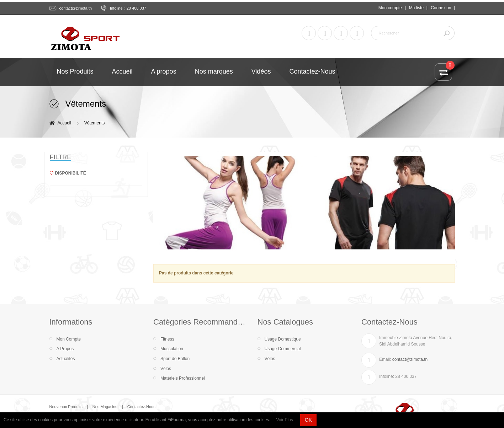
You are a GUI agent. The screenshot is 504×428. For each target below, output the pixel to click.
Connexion (441, 8)
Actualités (66, 359)
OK (308, 420)
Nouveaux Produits (66, 407)
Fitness (167, 339)
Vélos (166, 369)
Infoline (116, 8)
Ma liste (416, 8)
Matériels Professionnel (183, 378)
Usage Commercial (283, 349)
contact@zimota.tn (76, 8)
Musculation (172, 349)
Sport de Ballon (175, 359)
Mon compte (390, 8)
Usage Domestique (283, 339)
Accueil (65, 123)
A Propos (65, 349)
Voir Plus (284, 420)
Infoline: (387, 376)
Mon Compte (69, 339)
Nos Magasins (105, 407)
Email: (385, 359)
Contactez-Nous (141, 407)
